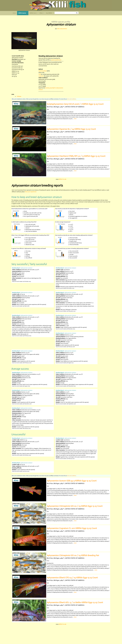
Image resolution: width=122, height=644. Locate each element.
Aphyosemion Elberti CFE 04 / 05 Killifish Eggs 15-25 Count (72, 578)
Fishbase (19, 96)
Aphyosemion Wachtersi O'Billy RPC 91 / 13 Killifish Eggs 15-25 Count (76, 156)
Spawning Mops (43, 71)
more (75, 119)
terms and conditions (72, 99)
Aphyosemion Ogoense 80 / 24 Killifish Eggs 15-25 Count (71, 129)
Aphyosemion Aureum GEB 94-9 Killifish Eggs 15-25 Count (72, 481)
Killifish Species (23, 14)
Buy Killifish (49, 13)
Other (42, 13)
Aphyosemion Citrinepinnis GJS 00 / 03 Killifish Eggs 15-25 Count (75, 506)
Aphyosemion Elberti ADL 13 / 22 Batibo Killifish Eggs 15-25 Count (75, 602)
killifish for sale (62, 179)
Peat (40, 74)
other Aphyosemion (62, 29)
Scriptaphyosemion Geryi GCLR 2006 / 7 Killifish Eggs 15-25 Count (75, 104)
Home (14, 13)
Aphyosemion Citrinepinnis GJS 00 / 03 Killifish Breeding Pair (73, 555)
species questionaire (56, 60)
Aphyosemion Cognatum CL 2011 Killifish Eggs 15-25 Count (72, 528)
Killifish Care (33, 13)
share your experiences (31, 192)
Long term (41, 76)
